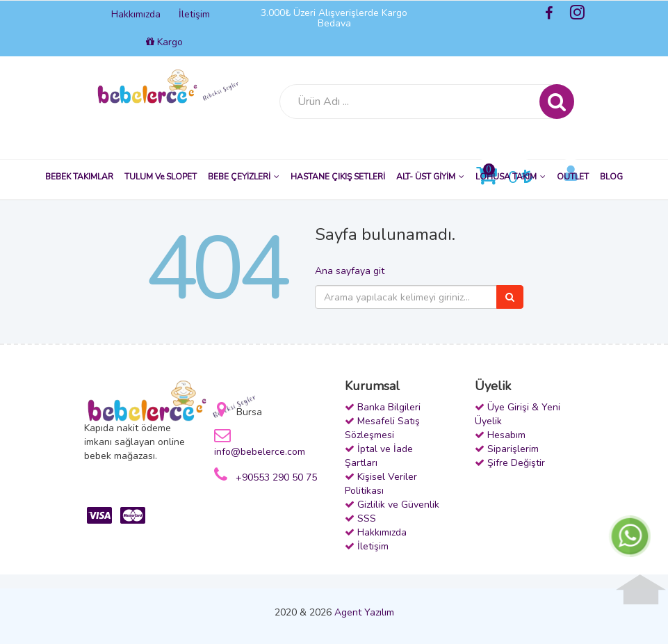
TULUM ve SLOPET (161, 177)
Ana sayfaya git (350, 271)
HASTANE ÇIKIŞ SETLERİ (338, 177)
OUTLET (573, 177)
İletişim (194, 14)
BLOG (611, 177)
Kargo (164, 42)
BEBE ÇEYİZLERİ (244, 177)
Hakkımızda (136, 14)
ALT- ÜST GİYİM (430, 177)
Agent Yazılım (364, 612)
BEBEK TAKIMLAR (79, 177)
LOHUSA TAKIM (511, 177)
